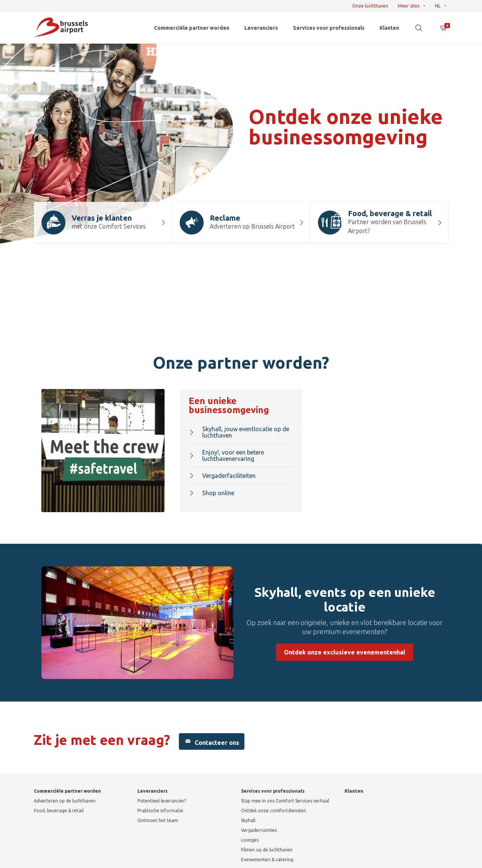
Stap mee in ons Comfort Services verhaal (285, 801)
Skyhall (248, 820)
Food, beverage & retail (59, 811)
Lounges (250, 840)
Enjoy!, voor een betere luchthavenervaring (226, 455)
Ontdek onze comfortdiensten (274, 811)
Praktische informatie (160, 811)
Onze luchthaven (370, 6)
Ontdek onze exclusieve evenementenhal (345, 652)
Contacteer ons (212, 742)
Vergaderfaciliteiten (222, 476)
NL (438, 6)
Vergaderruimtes (259, 830)
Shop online (211, 493)
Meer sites (409, 6)
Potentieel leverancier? (162, 801)
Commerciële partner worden (192, 28)
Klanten (389, 28)
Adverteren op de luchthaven (65, 801)
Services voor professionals (329, 28)
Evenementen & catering (267, 860)
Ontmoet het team (158, 820)
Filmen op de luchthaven (267, 850)
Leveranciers (261, 28)
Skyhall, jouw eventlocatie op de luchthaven (239, 432)
